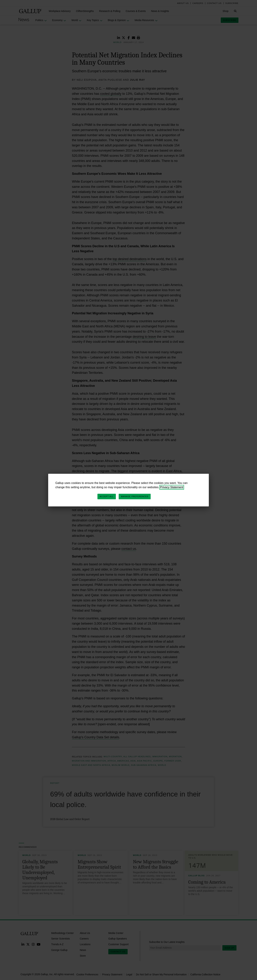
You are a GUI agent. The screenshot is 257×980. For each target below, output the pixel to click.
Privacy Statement (172, 487)
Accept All (107, 496)
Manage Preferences (135, 496)
